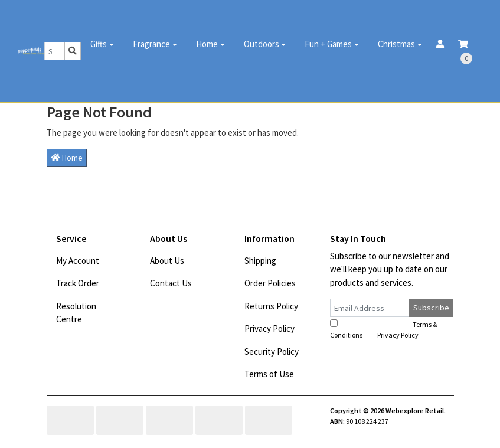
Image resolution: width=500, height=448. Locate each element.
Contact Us (171, 283)
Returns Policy (271, 306)
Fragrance (151, 44)
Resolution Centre (76, 313)
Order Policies (270, 283)
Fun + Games (328, 44)
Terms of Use (269, 374)
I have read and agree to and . (383, 329)
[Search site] (73, 51)
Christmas (396, 44)
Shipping (260, 261)
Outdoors (262, 44)
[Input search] (54, 51)
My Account (78, 261)
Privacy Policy (269, 328)
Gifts (99, 44)
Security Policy (272, 351)
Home (207, 44)
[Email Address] (370, 308)
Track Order (78, 283)
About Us (167, 261)
